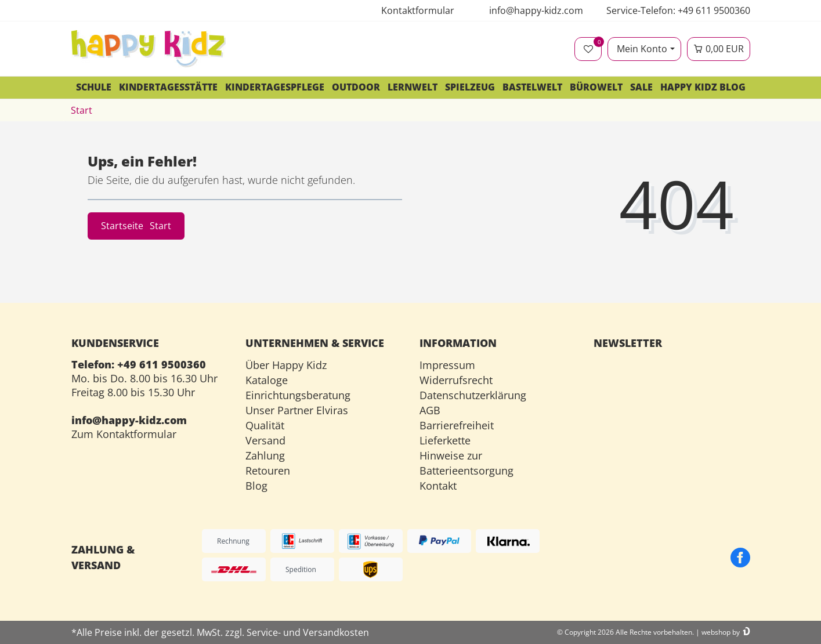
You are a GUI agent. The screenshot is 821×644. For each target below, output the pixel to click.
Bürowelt (596, 87)
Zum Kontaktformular (124, 434)
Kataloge (267, 380)
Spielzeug (470, 87)
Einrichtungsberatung (298, 395)
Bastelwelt (532, 87)
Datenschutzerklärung (473, 395)
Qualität (265, 425)
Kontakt (438, 486)
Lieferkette (445, 440)
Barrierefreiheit (457, 425)
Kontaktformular (418, 10)
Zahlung (265, 455)
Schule (94, 87)
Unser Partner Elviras (297, 410)
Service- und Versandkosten (308, 632)
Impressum (447, 365)
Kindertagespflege (275, 87)
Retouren (268, 471)
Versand (265, 440)
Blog (256, 486)
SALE (641, 87)
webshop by (721, 632)
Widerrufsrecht (456, 380)
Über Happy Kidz (286, 365)
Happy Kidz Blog (703, 87)
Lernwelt (413, 87)
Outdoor (356, 87)
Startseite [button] (136, 226)
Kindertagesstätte (168, 87)
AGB (430, 410)
